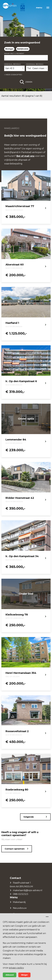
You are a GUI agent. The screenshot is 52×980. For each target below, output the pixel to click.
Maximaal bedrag (35, 64)
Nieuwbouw (20, 908)
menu (39, 8)
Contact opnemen (15, 849)
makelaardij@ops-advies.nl (28, 890)
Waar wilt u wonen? (14, 53)
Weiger (24, 975)
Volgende (29, 817)
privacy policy (16, 968)
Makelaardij (19, 902)
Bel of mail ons (25, 156)
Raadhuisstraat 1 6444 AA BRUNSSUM (21, 885)
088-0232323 (21, 894)
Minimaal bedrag (12, 64)
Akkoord (10, 975)
